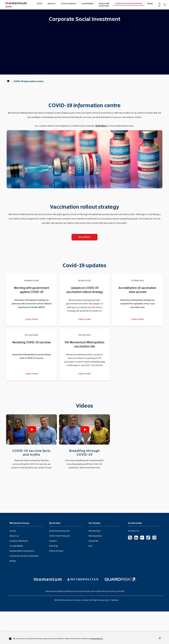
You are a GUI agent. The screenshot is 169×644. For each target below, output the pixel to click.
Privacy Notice (97, 639)
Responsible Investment (104, 5)
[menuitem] (15, 5)
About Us (52, 4)
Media (150, 4)
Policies (114, 600)
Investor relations (69, 4)
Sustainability (88, 4)
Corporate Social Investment (128, 3)
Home (39, 4)
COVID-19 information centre (28, 81)
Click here (101, 126)
